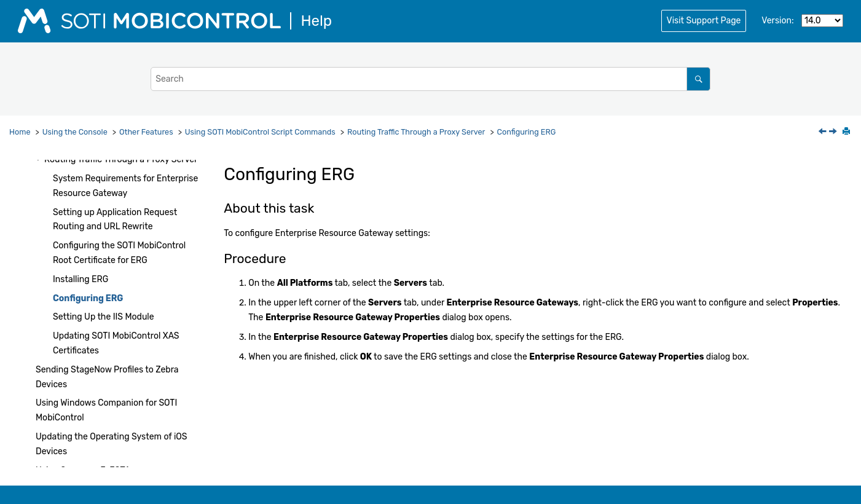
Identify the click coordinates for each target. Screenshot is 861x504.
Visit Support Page (704, 21)
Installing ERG (81, 279)
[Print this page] (847, 132)
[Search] (698, 79)
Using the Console (75, 132)
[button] (39, 160)
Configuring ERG (527, 132)
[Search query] (430, 79)
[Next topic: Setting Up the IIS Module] (834, 132)
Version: (777, 21)
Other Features (146, 132)
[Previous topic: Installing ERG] (824, 132)
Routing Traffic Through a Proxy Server (416, 132)
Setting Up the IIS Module (104, 317)
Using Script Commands (260, 132)
